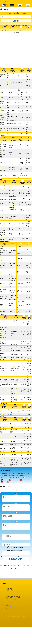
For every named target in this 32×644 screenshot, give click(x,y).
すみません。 (24, 353)
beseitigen (12, 207)
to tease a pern (3, 403)
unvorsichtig (12, 304)
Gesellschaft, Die (12, 120)
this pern (4, 384)
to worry (3, 214)
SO (10, 81)
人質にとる (24, 390)
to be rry (4, 228)
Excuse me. (4, 351)
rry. (2, 356)
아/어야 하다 (28, 167)
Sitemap (8, 634)
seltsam (11, 281)
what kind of (4, 179)
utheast (3, 78)
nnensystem (14, 442)
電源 (19, 127)
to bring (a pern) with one (4, 238)
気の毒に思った (21, 307)
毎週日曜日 (20, 288)
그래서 (27, 149)
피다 (28, 233)
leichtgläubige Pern (15, 363)
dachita (13, 430)
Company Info (10, 605)
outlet (2, 128)
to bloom (3, 232)
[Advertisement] (16, 52)
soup (3, 482)
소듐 (27, 130)
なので (20, 150)
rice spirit (3, 435)
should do (3, 165)
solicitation (18, 486)
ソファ (20, 137)
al (10, 147)
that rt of (4, 255)
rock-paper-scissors (7, 491)
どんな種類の (22, 180)
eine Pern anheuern (14, 398)
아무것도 (28, 267)
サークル (21, 120)
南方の (19, 316)
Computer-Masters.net (12, 617)
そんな (19, 253)
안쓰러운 (28, 309)
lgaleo (3, 447)
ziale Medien (12, 114)
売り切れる (22, 221)
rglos (11, 302)
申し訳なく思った (21, 311)
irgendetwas (12, 268)
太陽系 (23, 439)
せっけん (21, 95)
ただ (23, 359)
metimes (4, 276)
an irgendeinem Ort (14, 417)
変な (18, 283)
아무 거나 (29, 272)
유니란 (29, 450)
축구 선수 (29, 110)
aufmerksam (13, 294)
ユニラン (24, 450)
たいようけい (24, 443)
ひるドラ (21, 102)
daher (10, 151)
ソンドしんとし (24, 469)
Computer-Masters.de (12, 615)
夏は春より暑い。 (24, 373)
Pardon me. (4, 354)
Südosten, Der (11, 78)
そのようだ (22, 191)
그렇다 (28, 191)
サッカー (21, 105)
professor (19, 482)
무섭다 (28, 203)
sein (11, 191)
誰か (20, 157)
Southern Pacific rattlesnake (21, 480)
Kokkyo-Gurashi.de (11, 618)
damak (13, 433)
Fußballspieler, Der (12, 110)
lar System (4, 442)
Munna (2, 457)
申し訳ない (22, 228)
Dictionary (10, 2)
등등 (28, 329)
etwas (11, 270)
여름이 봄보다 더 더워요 (29, 369)
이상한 (28, 283)
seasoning (11, 482)
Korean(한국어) (28, 31)
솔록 (28, 454)
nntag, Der (12, 86)
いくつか (19, 263)
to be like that (4, 190)
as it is (2, 358)
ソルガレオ (24, 447)
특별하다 (29, 195)
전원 (27, 125)
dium (3, 131)
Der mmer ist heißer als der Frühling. (15, 373)
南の (18, 314)
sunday (2, 85)
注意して (19, 295)
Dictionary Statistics (22, 579)
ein (11, 253)
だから (20, 148)
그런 (27, 253)
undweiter (14, 326)
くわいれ (24, 339)
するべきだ (22, 163)
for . (2, 419)
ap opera (2, 101)
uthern (3, 315)
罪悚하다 (29, 229)
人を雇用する (24, 396)
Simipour (3, 430)
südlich (11, 315)
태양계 (29, 440)
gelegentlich (12, 278)
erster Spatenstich (14, 339)
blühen (11, 233)
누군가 (27, 157)
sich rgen (13, 211)
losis (2, 450)
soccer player (15, 484)
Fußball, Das (12, 106)
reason (25, 489)
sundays (3, 288)
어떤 (27, 179)
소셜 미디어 (29, 114)
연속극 (28, 100)
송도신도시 (29, 464)
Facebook (9, 629)
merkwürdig (12, 283)
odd (1, 283)
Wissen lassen (13, 243)
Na (1, 133)
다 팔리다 (28, 222)
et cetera (3, 330)
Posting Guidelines (20, 569)
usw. (12, 328)
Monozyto (13, 450)
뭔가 (27, 270)
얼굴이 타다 (29, 347)
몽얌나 (29, 460)
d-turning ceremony (4, 343)
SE (1, 80)
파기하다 (29, 206)
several (2, 263)
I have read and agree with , (16, 569)
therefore (3, 148)
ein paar (11, 262)
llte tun (12, 165)
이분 (28, 386)
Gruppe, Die (12, 123)
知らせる (22, 243)
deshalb (11, 149)
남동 (27, 78)
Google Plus (9, 627)
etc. (1, 328)
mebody (3, 154)
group (2, 122)
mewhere (4, 416)
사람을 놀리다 (29, 403)
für (11, 419)
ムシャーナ (24, 460)
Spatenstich (14, 336)
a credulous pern (4, 363)
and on (3, 326)
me (2, 261)
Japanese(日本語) (20, 31)
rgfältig (12, 296)
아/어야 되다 (28, 163)
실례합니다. (29, 352)
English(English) (4, 31)
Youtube (9, 625)
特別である (22, 197)
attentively (3, 294)
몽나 (28, 457)
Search (27, 2)
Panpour (3, 433)
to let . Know (3, 243)
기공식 (29, 337)
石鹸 (19, 93)
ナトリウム (21, 131)
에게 (29, 419)
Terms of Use (28, 569)
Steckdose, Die (12, 127)
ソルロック (24, 454)
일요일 (28, 83)
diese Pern (14, 384)
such (2, 253)
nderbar (12, 285)
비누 (27, 95)
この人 (23, 384)
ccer (2, 105)
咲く (20, 233)
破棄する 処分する (23, 208)
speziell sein (13, 200)
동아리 (28, 120)
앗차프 (29, 433)
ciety (2, 120)
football (3, 107)
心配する (22, 214)
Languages (16, 2)
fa (2, 137)
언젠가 (27, 172)
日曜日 (20, 86)
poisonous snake (6, 480)
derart (11, 257)
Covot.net (16, 638)
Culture (22, 2)
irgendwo (11, 415)
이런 (27, 258)
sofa (10, 486)
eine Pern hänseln (14, 405)
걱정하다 (29, 214)
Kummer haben (14, 217)
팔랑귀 (29, 363)
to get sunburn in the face (5, 347)
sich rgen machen (13, 214)
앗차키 (29, 429)
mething (3, 268)
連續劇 (28, 102)
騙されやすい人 (24, 363)
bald (10, 291)
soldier (24, 484)
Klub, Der (11, 117)
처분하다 (29, 209)
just (1, 360)
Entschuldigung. (15, 355)
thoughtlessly (4, 301)
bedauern (12, 228)
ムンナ (23, 457)
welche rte (12, 179)
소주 (28, 436)
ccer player (2, 110)
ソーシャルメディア (21, 114)
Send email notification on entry (16, 559)
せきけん (21, 98)
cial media (2, 114)
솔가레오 (29, 447)
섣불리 (28, 301)
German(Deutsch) (12, 31)
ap (2, 95)
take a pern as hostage (5, 390)
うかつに (19, 301)
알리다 (28, 243)
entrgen (12, 209)
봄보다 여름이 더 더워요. (29, 377)
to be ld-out (4, 221)
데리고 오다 (28, 238)
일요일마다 (28, 288)
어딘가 (29, 416)
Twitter (8, 624)
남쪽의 (28, 315)
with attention (3, 296)
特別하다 (29, 198)
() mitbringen (13, 238)
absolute (17, 489)
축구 (27, 105)
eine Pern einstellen (14, 394)
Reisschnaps (15, 435)
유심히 (28, 295)
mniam (13, 457)
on (2, 291)
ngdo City (4, 471)
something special (7, 489)
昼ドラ (20, 100)
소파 (27, 137)
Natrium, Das (12, 131)
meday (3, 174)
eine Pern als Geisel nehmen (15, 390)
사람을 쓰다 (29, 396)
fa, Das (11, 137)
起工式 (29, 339)
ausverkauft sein (13, 221)
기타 (28, 326)
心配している (22, 203)
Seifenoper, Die (12, 101)
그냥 (28, 359)
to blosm (4, 234)
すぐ (18, 291)
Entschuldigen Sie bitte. (15, 353)
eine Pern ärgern (14, 401)
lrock (2, 454)
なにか (19, 270)
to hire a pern (5, 396)
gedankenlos (13, 300)
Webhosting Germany (12, 620)
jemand (11, 156)
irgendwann (12, 171)
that (1, 259)
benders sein (14, 198)
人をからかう (24, 403)
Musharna (3, 460)
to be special (4, 197)
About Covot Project (12, 614)
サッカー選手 (21, 110)
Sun (2, 88)
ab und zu (12, 276)
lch (10, 259)
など (23, 328)
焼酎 (22, 436)
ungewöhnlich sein (13, 195)
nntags (11, 288)
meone (3, 158)
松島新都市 (24, 465)
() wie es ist (14, 359)
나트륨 (28, 132)
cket (2, 126)
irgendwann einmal (12, 174)
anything (3, 270)
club (2, 118)
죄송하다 (29, 226)
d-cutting (4, 336)
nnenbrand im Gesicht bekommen (15, 347)
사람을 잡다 (29, 390)
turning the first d (5, 339)
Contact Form (10, 610)
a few (2, 265)
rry (2, 309)
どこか (23, 416)
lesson (4, 486)
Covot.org (22, 638)
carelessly (3, 303)
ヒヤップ (24, 433)
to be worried (4, 203)
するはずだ (22, 167)
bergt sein (13, 203)
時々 (18, 276)
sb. (1, 156)
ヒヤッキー (24, 429)
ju (2, 437)
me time (3, 171)
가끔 (27, 276)
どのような (22, 177)
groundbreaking (5, 332)
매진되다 (29, 219)
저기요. (29, 356)
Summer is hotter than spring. (4, 373)
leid (10, 310)
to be (3, 192)
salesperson (5, 484)
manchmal (12, 274)
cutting (2, 334)
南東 (19, 79)
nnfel (12, 454)
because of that (3, 151)
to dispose (3, 208)
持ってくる (22, 238)
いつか (20, 172)
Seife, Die (11, 95)
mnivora (13, 460)
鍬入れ (23, 337)
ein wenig (12, 264)
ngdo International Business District (4, 466)
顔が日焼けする (24, 347)
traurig (11, 308)
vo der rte (12, 255)
